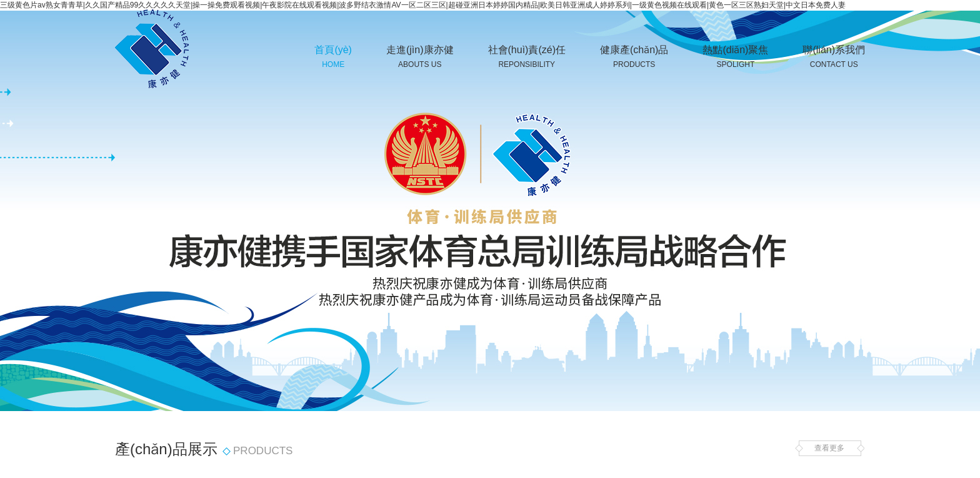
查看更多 (829, 449)
